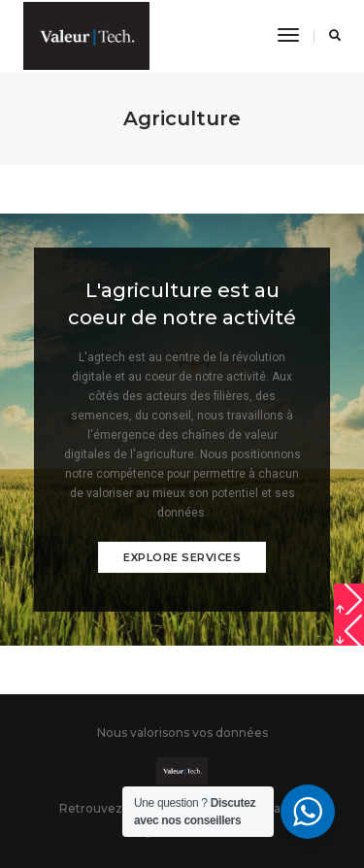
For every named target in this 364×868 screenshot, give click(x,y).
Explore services (182, 557)
